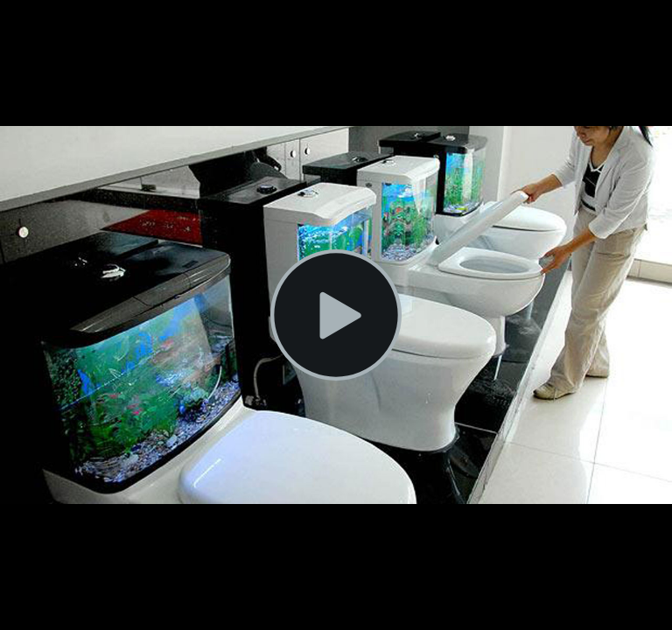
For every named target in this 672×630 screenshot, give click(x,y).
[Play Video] (336, 315)
